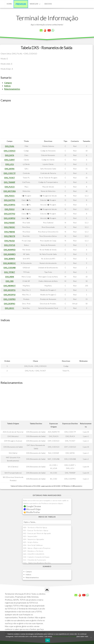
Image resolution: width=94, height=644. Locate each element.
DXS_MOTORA (10, 191)
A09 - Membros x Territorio (33, 551)
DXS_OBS (10, 281)
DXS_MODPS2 (10, 295)
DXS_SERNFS (10, 259)
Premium (21, 4)
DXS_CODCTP (10, 173)
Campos (8, 83)
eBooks (48, 4)
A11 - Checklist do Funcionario (35, 560)
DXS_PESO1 (10, 196)
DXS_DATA (10, 155)
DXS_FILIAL (10, 146)
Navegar (34, 4)
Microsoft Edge (32, 509)
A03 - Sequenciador (30, 536)
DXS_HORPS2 (10, 218)
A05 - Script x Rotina (31, 542)
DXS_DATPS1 (10, 200)
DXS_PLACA (10, 187)
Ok (48, 640)
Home (9, 4)
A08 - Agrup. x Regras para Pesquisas (37, 548)
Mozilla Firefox (32, 512)
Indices (7, 86)
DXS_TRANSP (10, 182)
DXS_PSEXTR (10, 236)
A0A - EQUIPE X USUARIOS (34, 554)
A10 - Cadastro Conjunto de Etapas (36, 557)
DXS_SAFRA (10, 169)
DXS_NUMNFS (10, 254)
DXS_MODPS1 (10, 290)
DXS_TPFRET (10, 272)
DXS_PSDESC (10, 227)
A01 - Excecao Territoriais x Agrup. (36, 530)
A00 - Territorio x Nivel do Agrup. (35, 527)
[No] (91, 637)
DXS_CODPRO (10, 299)
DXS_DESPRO (10, 304)
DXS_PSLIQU (10, 241)
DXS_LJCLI (10, 164)
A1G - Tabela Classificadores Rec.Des (37, 563)
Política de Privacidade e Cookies (64, 636)
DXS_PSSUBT (10, 223)
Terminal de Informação (47, 18)
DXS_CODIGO (10, 151)
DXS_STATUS (10, 245)
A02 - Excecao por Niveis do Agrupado (37, 533)
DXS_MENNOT (10, 286)
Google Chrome (32, 506)
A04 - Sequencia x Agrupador (34, 539)
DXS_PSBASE (10, 232)
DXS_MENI (10, 277)
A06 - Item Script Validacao (33, 545)
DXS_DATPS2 (10, 214)
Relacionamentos (12, 89)
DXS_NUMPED (10, 250)
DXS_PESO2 (10, 209)
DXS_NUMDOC (10, 263)
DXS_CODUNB (10, 268)
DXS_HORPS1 (10, 205)
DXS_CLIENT (10, 160)
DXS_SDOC (10, 308)
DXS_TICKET (10, 178)
